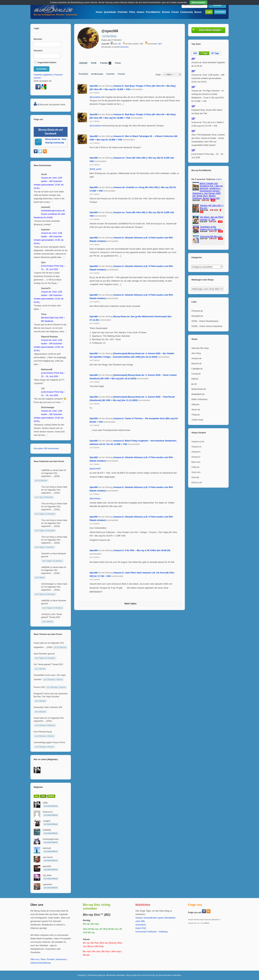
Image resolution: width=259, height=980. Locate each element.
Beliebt (51, 796)
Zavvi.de (195, 477)
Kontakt (51, 959)
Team (43, 959)
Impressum (61, 959)
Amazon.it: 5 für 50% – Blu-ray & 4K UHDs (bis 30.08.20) (142, 550)
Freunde (121, 74)
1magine (47, 821)
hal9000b (45, 470)
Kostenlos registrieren (43, 75)
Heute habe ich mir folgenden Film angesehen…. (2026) (54, 473)
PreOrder (123, 12)
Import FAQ (141, 928)
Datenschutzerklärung (40, 963)
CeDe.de (195, 467)
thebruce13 (48, 812)
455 (120, 44)
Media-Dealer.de (199, 389)
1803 (160, 44)
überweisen (124, 47)
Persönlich (83, 74)
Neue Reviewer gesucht (44, 654)
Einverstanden (198, 2)
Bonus (198, 12)
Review (166, 12)
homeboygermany (51, 839)
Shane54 (45, 554)
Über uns (35, 959)
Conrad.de (196, 374)
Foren (118, 63)
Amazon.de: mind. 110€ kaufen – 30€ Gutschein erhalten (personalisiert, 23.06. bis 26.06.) (208, 78)
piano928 (47, 866)
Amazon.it (196, 457)
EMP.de (195, 379)
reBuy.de (195, 404)
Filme (132, 12)
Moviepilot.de (197, 316)
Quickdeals (110, 12)
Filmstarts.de (197, 311)
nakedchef (47, 884)
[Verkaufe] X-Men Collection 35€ (48, 707)
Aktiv (43, 796)
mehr (219, 179)
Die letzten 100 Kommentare (46, 449)
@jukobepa (95, 498)
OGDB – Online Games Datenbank (207, 326)
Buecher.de (196, 364)
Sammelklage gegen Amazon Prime (49, 742)
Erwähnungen (97, 74)
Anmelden (220, 12)
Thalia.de (195, 415)
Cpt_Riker (47, 875)
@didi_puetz (95, 169)
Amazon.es (196, 447)
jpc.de (194, 384)
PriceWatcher (153, 12)
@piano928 (95, 469)
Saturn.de (196, 410)
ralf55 (45, 803)
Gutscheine (141, 925)
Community (187, 12)
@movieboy (95, 97)
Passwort (38, 51)
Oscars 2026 (39, 687)
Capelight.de (197, 369)
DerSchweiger (47, 584)
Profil (94, 63)
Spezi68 (93, 86)
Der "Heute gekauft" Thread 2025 (48, 664)
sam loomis (48, 857)
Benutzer (38, 39)
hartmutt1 (47, 848)
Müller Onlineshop (199, 399)
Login (209, 12)
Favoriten (111, 74)
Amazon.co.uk (198, 442)
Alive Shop (196, 353)
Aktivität (83, 63)
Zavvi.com (196, 472)
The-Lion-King (47, 487)
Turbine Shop (197, 420)
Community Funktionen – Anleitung (151, 932)
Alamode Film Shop (200, 348)
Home (99, 12)
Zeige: (158, 74)
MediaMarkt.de (198, 394)
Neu (37, 796)
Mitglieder (38, 787)
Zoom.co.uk (197, 482)
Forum (175, 12)
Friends (106, 63)
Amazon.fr (196, 452)
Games (140, 12)
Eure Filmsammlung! (43, 732)
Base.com (196, 462)
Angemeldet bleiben (45, 62)
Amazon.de (196, 358)
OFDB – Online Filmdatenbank (205, 321)
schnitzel (45, 614)
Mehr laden (131, 604)
